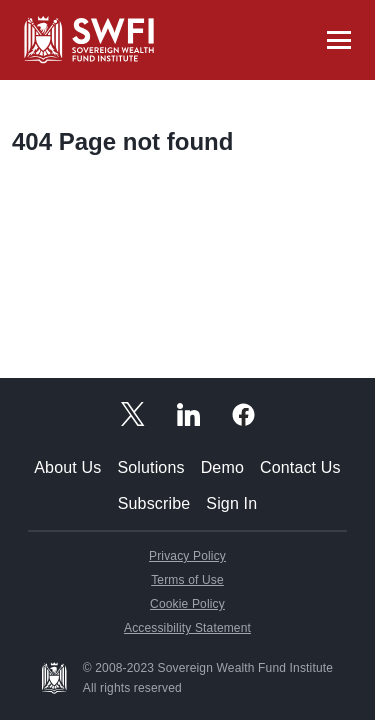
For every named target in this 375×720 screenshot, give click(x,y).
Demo (222, 467)
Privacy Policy (187, 556)
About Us (67, 467)
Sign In (231, 503)
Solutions (150, 467)
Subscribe (154, 503)
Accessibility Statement (187, 628)
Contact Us (300, 467)
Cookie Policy (187, 604)
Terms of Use (187, 580)
